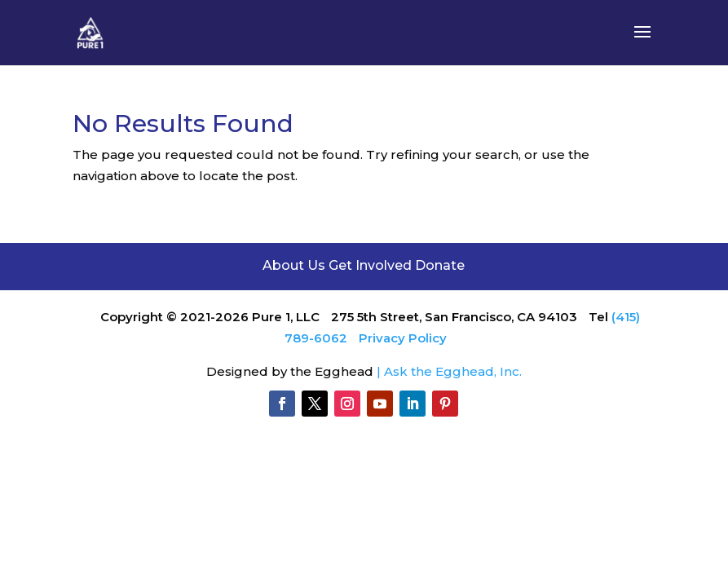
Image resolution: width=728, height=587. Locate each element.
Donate (440, 265)
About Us (296, 265)
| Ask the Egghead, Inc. (449, 371)
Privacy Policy (403, 338)
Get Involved (370, 265)
